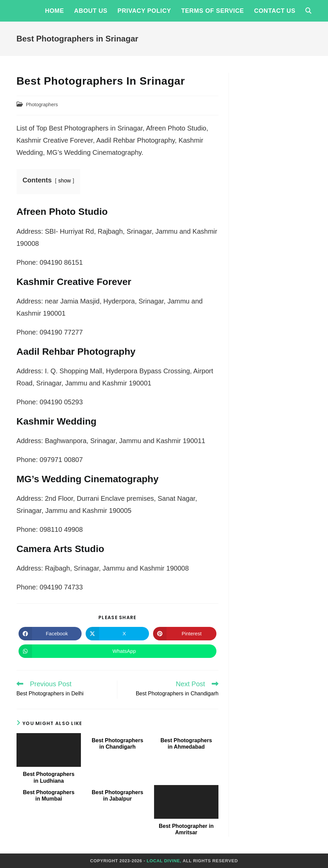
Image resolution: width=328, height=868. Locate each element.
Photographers (42, 105)
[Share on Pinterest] (185, 634)
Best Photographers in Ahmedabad (186, 744)
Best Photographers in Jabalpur (117, 795)
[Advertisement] (275, 174)
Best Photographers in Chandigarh (117, 744)
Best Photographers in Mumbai (49, 795)
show (65, 181)
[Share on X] (117, 634)
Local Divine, (164, 861)
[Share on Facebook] (50, 634)
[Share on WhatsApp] (117, 651)
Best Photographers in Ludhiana (49, 777)
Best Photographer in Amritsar (186, 829)
